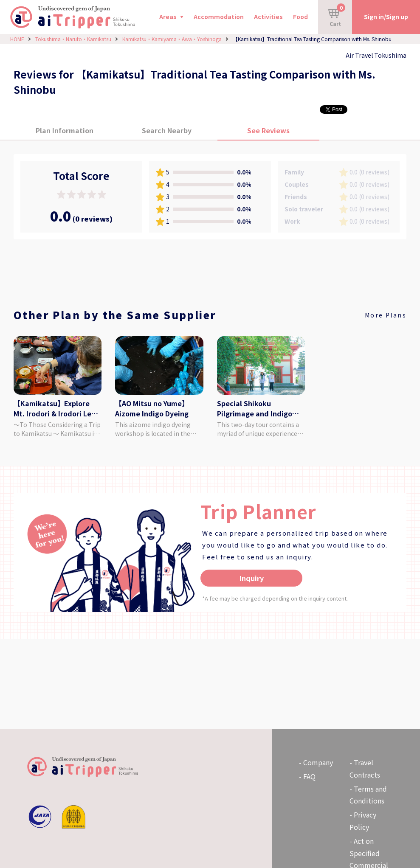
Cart (337, 15)
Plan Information (65, 130)
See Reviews (268, 130)
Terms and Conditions (368, 795)
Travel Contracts (365, 768)
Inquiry (252, 578)
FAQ (309, 776)
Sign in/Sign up (386, 17)
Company (318, 762)
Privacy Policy (363, 821)
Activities (268, 17)
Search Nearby (167, 130)
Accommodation (219, 17)
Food (300, 17)
